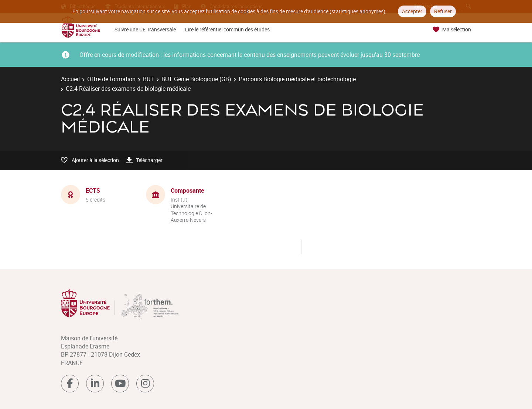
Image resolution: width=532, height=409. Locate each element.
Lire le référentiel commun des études (227, 29)
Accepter (412, 11)
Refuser (443, 11)
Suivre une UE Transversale (145, 29)
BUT (149, 79)
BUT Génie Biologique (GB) (196, 79)
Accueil (70, 79)
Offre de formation (111, 79)
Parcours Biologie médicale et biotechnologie (297, 79)
